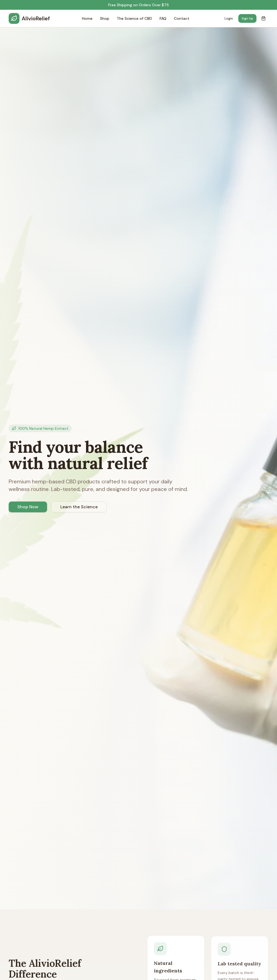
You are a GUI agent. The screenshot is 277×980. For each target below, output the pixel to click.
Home (87, 18)
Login (229, 18)
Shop (105, 18)
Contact (182, 18)
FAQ (163, 18)
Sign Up (247, 18)
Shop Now (28, 507)
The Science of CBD (134, 18)
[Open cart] (263, 18)
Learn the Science (79, 507)
